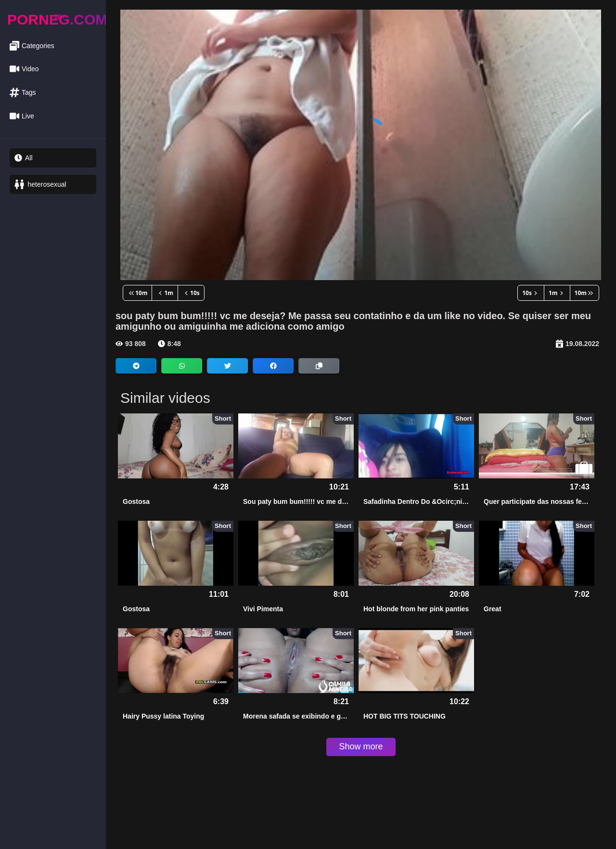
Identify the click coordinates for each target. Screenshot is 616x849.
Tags (23, 93)
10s (191, 293)
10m (137, 293)
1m (165, 293)
